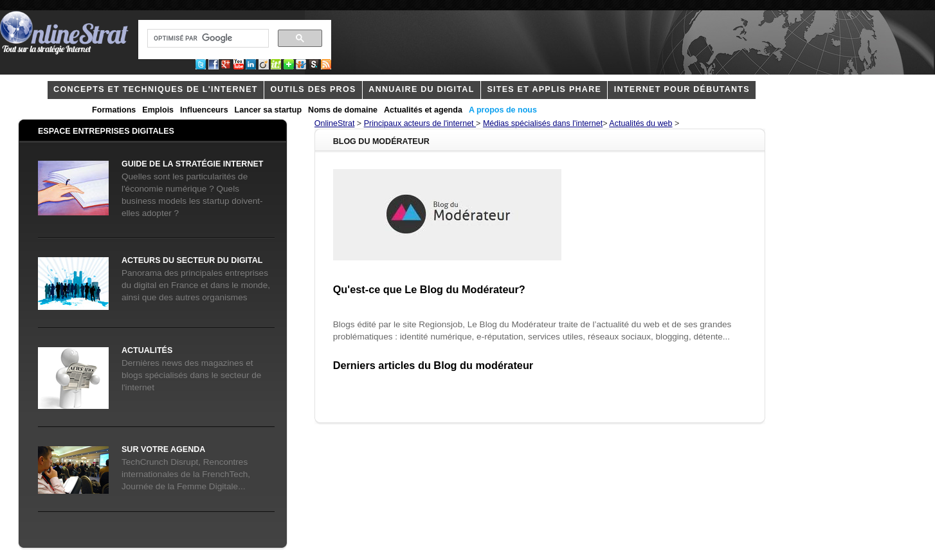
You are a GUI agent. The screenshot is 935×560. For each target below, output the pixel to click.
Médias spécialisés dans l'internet (543, 123)
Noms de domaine (343, 110)
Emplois (158, 110)
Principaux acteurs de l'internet (420, 123)
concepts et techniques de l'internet (156, 89)
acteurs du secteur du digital (192, 260)
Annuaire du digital (421, 89)
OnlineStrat (335, 123)
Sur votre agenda (163, 449)
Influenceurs (204, 110)
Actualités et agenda (423, 110)
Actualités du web (640, 123)
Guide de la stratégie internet (192, 164)
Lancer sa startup (268, 110)
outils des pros (313, 89)
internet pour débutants (682, 89)
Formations (114, 110)
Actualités (147, 350)
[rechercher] (207, 39)
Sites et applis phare (544, 89)
